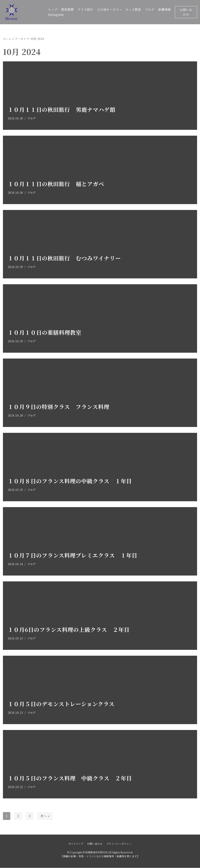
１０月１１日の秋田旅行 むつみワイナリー (64, 258)
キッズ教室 (133, 9)
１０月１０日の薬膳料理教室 (45, 332)
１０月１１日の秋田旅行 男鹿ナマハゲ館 (62, 109)
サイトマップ (76, 844)
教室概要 (67, 9)
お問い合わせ (186, 12)
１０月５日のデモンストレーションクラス (61, 704)
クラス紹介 (85, 9)
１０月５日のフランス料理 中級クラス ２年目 (70, 778)
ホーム (7, 39)
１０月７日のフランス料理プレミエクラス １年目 (73, 555)
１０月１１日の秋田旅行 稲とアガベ (56, 184)
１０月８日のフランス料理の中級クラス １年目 (70, 481)
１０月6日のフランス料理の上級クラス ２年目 (69, 629)
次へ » (45, 816)
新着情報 (164, 9)
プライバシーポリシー (119, 844)
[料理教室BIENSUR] (22, 12)
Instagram (56, 15)
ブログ (150, 9)
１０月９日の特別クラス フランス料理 (59, 407)
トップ (53, 9)
